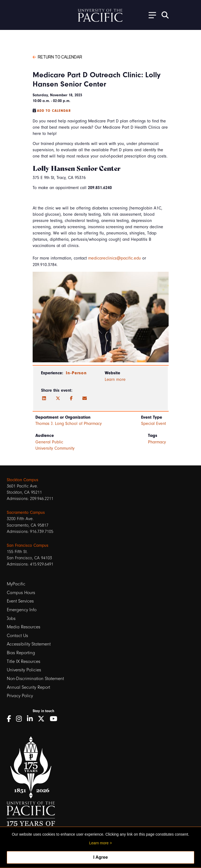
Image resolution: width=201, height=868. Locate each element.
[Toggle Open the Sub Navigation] (150, 15)
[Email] (85, 399)
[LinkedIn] (44, 399)
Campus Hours (21, 593)
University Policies (24, 670)
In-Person (76, 373)
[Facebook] (71, 399)
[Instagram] (21, 719)
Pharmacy (157, 442)
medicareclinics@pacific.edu (115, 258)
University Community (55, 448)
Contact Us (17, 636)
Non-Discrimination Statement (35, 679)
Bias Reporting (21, 653)
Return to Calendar (57, 57)
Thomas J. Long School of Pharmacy (69, 424)
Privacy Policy (20, 696)
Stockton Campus (23, 480)
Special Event (154, 424)
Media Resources (24, 627)
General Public (49, 442)
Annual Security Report (28, 687)
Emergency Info (22, 610)
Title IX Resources (24, 661)
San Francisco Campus (28, 545)
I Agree (101, 857)
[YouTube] (55, 719)
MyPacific (16, 584)
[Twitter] (58, 399)
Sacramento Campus (26, 512)
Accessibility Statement (29, 644)
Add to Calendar (54, 111)
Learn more (115, 379)
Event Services (20, 601)
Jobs (11, 618)
